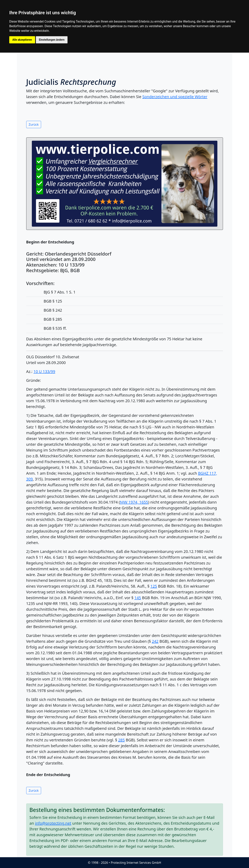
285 (121, 740)
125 (154, 586)
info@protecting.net (53, 823)
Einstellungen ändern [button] (52, 40)
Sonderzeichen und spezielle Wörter (175, 97)
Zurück (34, 124)
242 (155, 641)
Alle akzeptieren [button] (22, 40)
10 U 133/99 (44, 371)
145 (138, 598)
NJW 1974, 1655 (134, 502)
